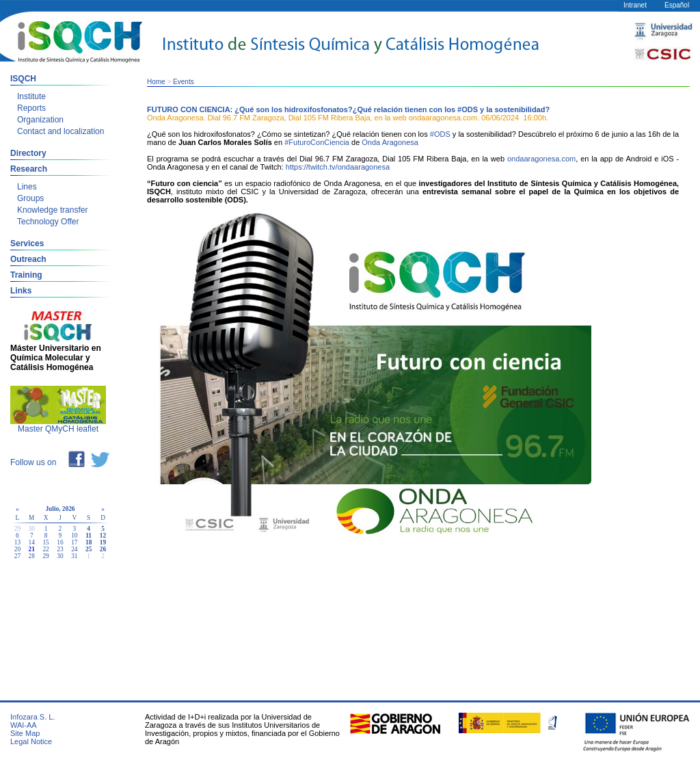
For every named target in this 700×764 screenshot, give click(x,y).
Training (26, 275)
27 (17, 556)
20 (17, 549)
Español (677, 5)
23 (60, 549)
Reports (31, 108)
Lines (27, 187)
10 (74, 536)
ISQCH (23, 79)
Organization (40, 120)
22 (45, 549)
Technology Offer (48, 222)
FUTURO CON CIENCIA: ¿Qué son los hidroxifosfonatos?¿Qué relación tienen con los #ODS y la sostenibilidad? (348, 109)
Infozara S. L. (32, 717)
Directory (28, 153)
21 (32, 549)
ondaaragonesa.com (541, 159)
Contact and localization (60, 131)
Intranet (635, 5)
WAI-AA (24, 725)
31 (74, 556)
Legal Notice (31, 741)
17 (74, 542)
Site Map (25, 733)
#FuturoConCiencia (317, 142)
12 (103, 536)
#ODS (440, 134)
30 (60, 556)
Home (156, 82)
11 (89, 536)
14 (32, 542)
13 (17, 542)
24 (74, 549)
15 (45, 542)
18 (89, 542)
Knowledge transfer (52, 210)
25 (89, 549)
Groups (30, 198)
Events (184, 82)
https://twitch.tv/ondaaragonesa (338, 167)
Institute (31, 96)
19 (103, 542)
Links (21, 291)
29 (45, 556)
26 (103, 549)
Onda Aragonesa (390, 142)
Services (27, 243)
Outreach (28, 259)
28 (32, 556)
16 (60, 542)
